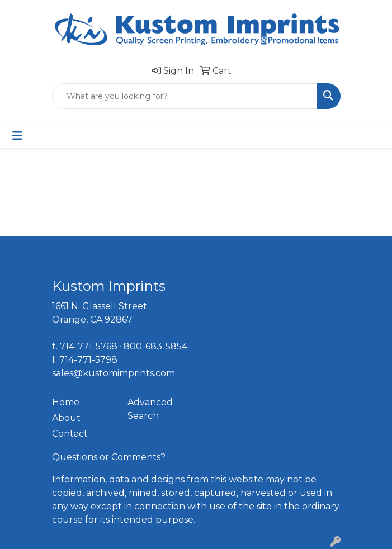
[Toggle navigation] (17, 136)
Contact (70, 434)
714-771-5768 (89, 346)
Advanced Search (150, 409)
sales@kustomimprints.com (114, 373)
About (66, 418)
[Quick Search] (185, 96)
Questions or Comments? (109, 457)
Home (66, 402)
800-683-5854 (155, 346)
